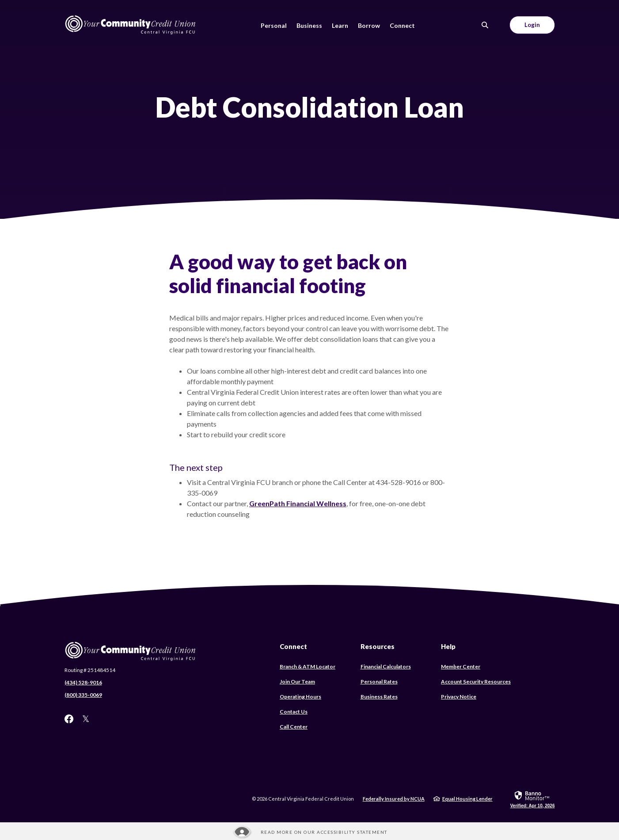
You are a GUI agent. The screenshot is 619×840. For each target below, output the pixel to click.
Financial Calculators (386, 666)
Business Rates (379, 697)
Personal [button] (274, 25)
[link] (533, 799)
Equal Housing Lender (467, 799)
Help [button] (448, 646)
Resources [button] (378, 646)
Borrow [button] (369, 25)
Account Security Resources (476, 682)
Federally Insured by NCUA (394, 799)
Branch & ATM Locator (308, 666)
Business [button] (309, 25)
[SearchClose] (485, 25)
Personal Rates (379, 682)
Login (532, 25)
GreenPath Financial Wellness (298, 503)
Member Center (461, 666)
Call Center (294, 727)
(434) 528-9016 (83, 682)
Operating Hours (300, 697)
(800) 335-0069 (83, 695)
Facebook (69, 719)
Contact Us (294, 712)
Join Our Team (297, 682)
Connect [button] (402, 25)
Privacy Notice (459, 697)
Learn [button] (340, 25)
